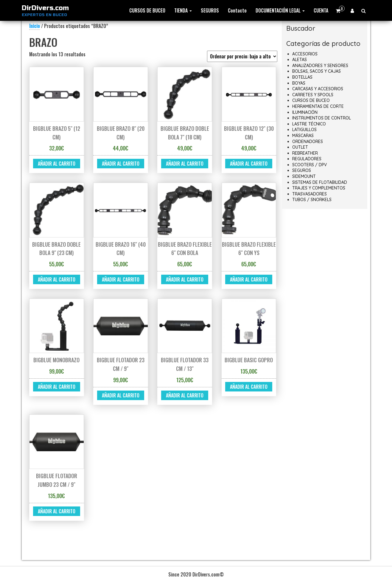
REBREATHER (305, 153)
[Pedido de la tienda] (242, 56)
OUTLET (300, 147)
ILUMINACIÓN (305, 112)
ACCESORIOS (305, 54)
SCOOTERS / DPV (309, 165)
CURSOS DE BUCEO (147, 10)
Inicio (35, 26)
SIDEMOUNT (304, 176)
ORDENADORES (308, 142)
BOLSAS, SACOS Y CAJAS (316, 71)
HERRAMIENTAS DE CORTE (318, 106)
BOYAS (299, 83)
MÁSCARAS (303, 136)
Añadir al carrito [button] (57, 164)
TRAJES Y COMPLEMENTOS (319, 188)
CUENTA (321, 10)
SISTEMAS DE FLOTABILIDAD (320, 182)
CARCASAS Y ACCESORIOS (318, 89)
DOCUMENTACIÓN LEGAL (280, 10)
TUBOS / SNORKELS (312, 200)
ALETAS (300, 60)
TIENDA (183, 10)
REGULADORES (307, 159)
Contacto (237, 10)
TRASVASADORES (309, 194)
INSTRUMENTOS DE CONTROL (322, 118)
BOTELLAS (302, 77)
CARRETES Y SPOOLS (313, 95)
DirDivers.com (45, 8)
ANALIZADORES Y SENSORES (320, 66)
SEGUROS (210, 10)
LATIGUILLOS (304, 130)
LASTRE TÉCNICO (309, 124)
